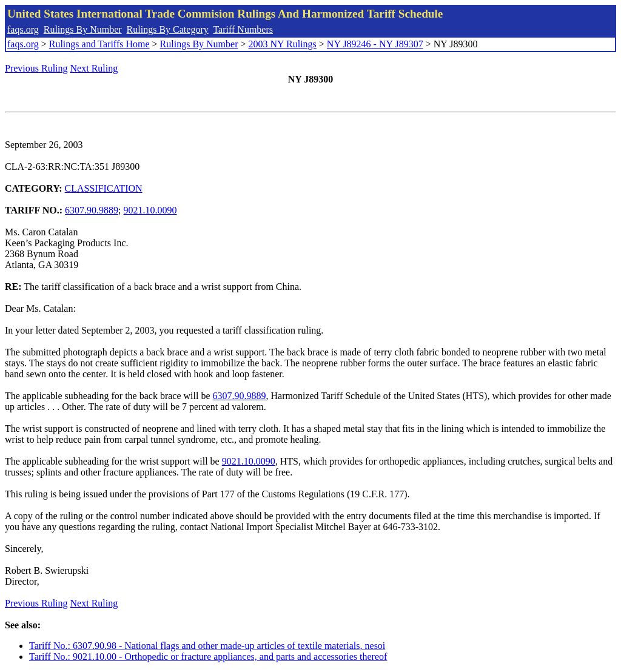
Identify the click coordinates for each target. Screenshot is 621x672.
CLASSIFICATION (104, 188)
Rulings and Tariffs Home (99, 44)
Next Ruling (94, 68)
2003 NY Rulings (283, 44)
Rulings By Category (168, 29)
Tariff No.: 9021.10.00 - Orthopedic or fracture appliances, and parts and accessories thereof (208, 657)
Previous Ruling (36, 68)
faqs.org (23, 29)
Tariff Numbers (243, 29)
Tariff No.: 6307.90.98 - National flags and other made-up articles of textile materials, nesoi (207, 646)
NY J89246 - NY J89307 (375, 44)
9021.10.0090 (150, 210)
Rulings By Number (83, 29)
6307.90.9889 (92, 210)
